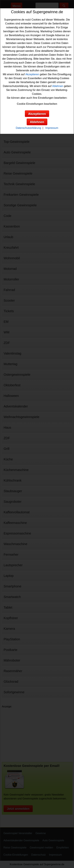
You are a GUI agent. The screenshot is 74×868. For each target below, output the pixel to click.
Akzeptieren (32, 74)
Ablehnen (58, 86)
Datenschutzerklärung (28, 128)
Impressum (52, 128)
